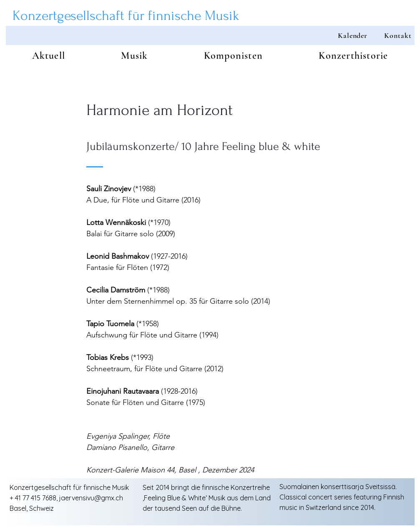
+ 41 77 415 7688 (33, 498)
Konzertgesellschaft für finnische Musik (126, 16)
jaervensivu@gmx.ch (91, 498)
